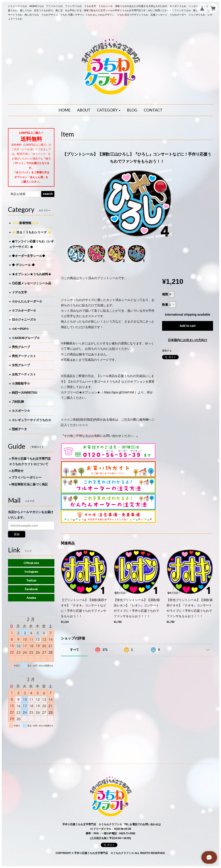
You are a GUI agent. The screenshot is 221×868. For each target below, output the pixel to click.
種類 (165, 294)
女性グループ (21, 365)
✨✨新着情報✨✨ (25, 223)
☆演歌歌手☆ (21, 383)
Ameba (31, 598)
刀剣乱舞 (18, 402)
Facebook (31, 589)
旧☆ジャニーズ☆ (24, 320)
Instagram (31, 572)
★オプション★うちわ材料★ (32, 274)
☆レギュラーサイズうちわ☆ (32, 420)
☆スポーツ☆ (21, 411)
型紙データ (19, 429)
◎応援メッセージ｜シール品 (32, 283)
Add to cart (188, 326)
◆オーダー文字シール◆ (28, 256)
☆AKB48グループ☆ (26, 338)
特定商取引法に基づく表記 (30, 484)
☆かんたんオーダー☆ (27, 301)
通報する (167, 351)
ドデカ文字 (19, 292)
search (48, 194)
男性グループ (21, 347)
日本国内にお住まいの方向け (188, 340)
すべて (74, 650)
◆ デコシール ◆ (23, 265)
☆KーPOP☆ (21, 329)
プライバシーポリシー (27, 477)
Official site (31, 563)
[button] (109, 110)
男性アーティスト (24, 356)
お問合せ (17, 471)
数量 (165, 305)
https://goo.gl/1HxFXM (119, 392)
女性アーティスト (24, 374)
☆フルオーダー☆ (24, 310)
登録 (17, 534)
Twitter (31, 580)
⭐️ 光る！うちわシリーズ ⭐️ (32, 232)
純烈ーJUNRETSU (24, 393)
